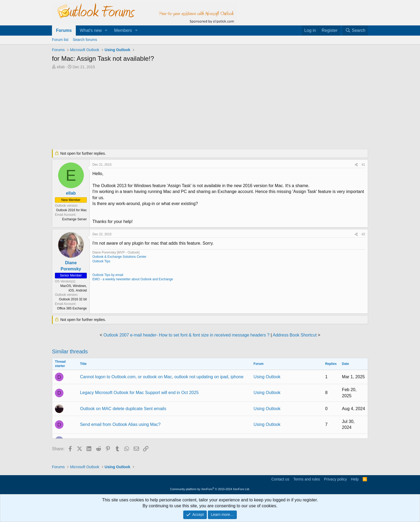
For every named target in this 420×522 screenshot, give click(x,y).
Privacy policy (335, 479)
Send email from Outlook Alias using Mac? (120, 424)
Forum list (60, 40)
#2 (363, 234)
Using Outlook (267, 377)
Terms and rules (307, 479)
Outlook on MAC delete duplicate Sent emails (123, 409)
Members (123, 30)
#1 (363, 165)
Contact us (280, 479)
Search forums (85, 40)
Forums (64, 30)
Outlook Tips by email (108, 275)
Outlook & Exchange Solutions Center (119, 257)
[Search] (355, 31)
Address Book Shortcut (295, 335)
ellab (61, 67)
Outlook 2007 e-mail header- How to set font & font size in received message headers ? (186, 335)
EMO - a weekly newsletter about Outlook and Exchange (133, 279)
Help (355, 479)
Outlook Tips (101, 261)
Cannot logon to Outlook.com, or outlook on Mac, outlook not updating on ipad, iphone (162, 377)
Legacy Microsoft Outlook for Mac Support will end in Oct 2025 (139, 393)
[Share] (356, 165)
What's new (91, 30)
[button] (106, 31)
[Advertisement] (182, 110)
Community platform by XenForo (210, 489)
